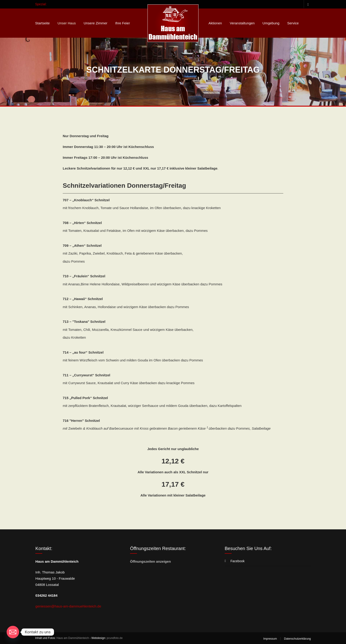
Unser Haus (67, 23)
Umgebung (271, 23)
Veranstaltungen (242, 23)
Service (293, 23)
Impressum (270, 639)
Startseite (42, 23)
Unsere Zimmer (95, 23)
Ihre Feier (122, 23)
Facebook (307, 4)
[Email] (13, 632)
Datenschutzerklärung (297, 639)
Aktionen (215, 23)
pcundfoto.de (115, 638)
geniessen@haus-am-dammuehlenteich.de (68, 606)
